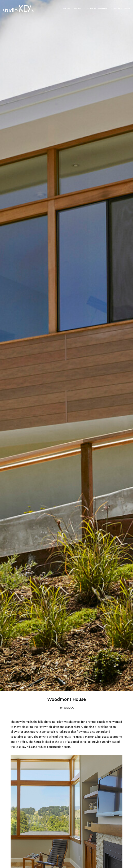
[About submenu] (71, 9)
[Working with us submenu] (108, 9)
